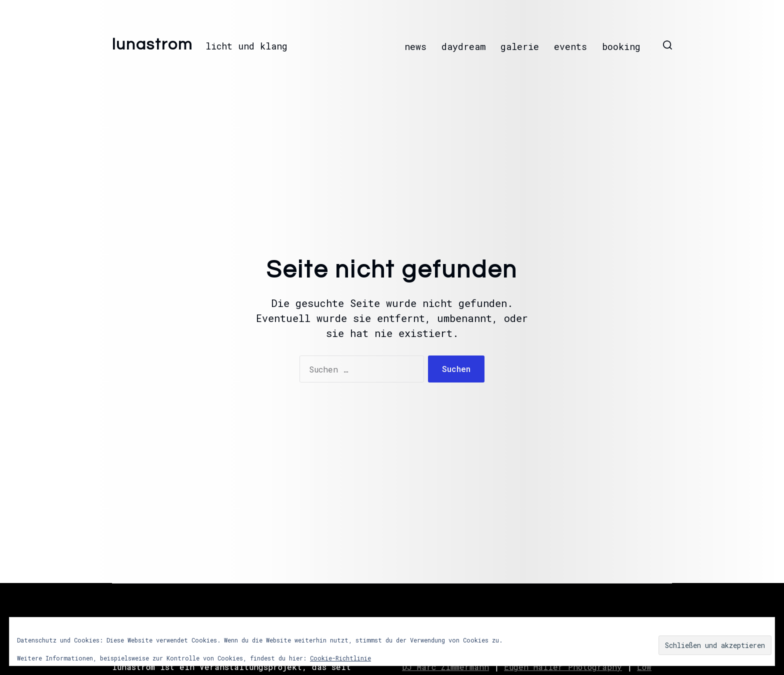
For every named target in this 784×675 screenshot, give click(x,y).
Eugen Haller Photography (563, 667)
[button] (667, 45)
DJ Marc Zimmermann (445, 667)
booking (621, 46)
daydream (463, 46)
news (415, 46)
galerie (520, 46)
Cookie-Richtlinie (340, 658)
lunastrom (152, 45)
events (570, 46)
